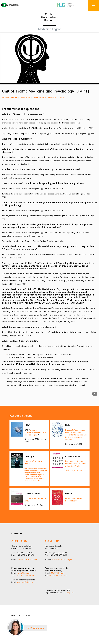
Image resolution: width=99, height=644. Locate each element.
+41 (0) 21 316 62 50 (25, 575)
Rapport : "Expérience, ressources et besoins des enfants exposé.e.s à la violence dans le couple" (76, 435)
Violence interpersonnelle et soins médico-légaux (35, 432)
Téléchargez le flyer (74, 470)
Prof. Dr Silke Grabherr (36, 628)
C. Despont (68, 593)
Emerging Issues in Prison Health (74, 500)
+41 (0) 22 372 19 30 (58, 575)
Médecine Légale (50, 29)
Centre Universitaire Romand (50, 17)
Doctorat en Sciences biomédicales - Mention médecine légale (76, 464)
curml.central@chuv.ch (28, 559)
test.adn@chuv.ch (25, 582)
